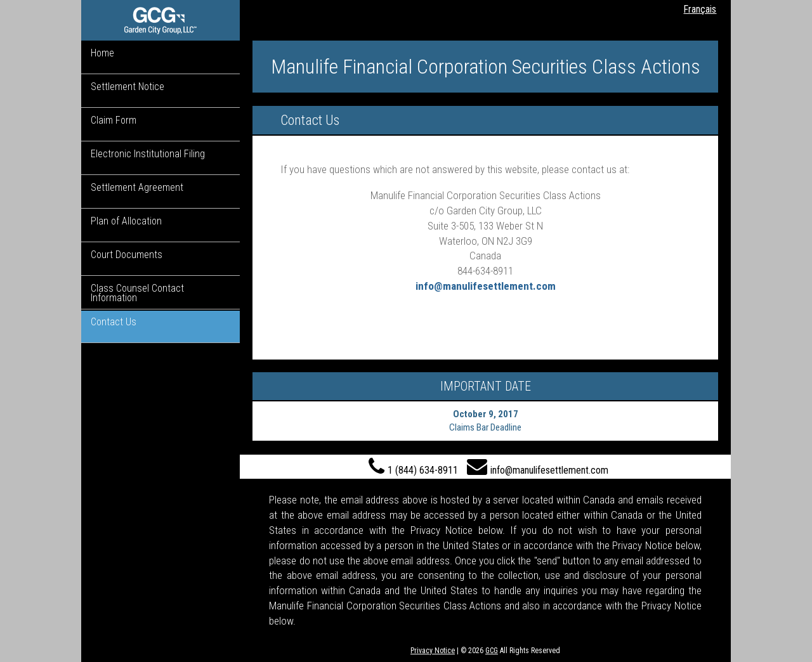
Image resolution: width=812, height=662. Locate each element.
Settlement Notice (128, 87)
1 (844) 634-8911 (413, 467)
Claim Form (114, 120)
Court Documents (127, 255)
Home (102, 53)
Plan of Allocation (126, 221)
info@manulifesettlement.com (486, 286)
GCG (492, 651)
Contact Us (114, 322)
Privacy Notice (433, 651)
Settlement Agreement (137, 187)
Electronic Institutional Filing (148, 154)
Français (700, 9)
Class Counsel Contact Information (137, 293)
